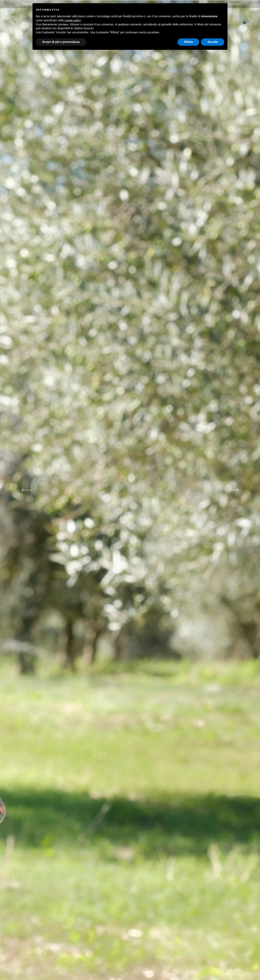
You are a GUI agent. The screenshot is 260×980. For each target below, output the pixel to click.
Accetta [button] (213, 42)
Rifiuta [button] (188, 42)
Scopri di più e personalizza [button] (61, 42)
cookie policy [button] (73, 20)
